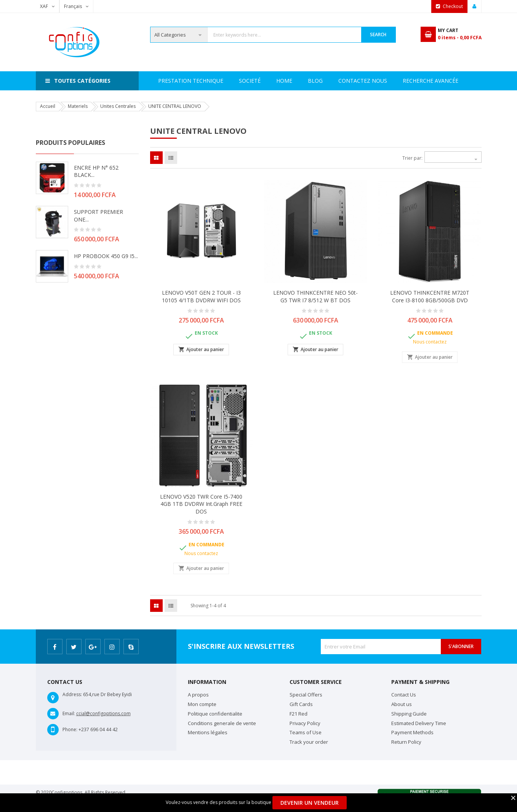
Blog (453, 81)
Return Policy (406, 742)
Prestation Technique (260, 81)
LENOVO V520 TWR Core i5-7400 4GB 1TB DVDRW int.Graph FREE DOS (201, 504)
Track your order (309, 742)
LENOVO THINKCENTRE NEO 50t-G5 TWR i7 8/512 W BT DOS (315, 296)
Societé (201, 81)
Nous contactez (430, 342)
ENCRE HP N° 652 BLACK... (96, 171)
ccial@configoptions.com (103, 713)
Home (166, 81)
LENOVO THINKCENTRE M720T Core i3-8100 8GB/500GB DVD (430, 296)
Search (378, 35)
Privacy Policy (305, 723)
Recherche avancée (336, 81)
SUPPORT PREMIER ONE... (98, 216)
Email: (69, 713)
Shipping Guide (409, 714)
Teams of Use (306, 732)
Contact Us (404, 695)
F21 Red (299, 714)
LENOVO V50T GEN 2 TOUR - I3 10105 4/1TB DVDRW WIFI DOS (201, 296)
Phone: (70, 729)
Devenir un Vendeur (310, 803)
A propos (198, 695)
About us (402, 704)
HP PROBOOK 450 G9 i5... (106, 256)
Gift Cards (301, 704)
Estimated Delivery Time (419, 723)
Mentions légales (208, 732)
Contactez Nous (405, 81)
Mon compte (202, 704)
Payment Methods (412, 732)
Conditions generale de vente (222, 723)
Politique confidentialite (215, 714)
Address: (72, 694)
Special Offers (306, 695)
